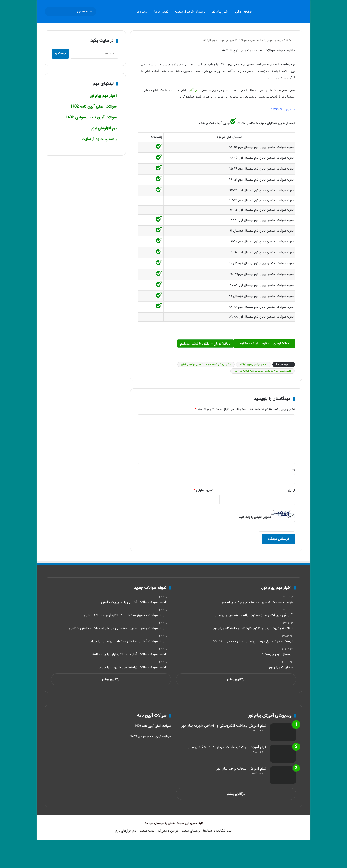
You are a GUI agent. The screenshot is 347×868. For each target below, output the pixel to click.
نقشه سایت (147, 831)
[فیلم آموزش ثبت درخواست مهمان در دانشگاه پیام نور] (283, 754)
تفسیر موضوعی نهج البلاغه (254, 364)
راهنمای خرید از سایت (190, 12)
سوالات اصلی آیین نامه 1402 (93, 107)
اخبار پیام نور (220, 12)
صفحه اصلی (244, 12)
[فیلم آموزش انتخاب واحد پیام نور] (283, 775)
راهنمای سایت (191, 831)
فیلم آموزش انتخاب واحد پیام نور (241, 769)
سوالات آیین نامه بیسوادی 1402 (91, 117)
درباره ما (142, 12)
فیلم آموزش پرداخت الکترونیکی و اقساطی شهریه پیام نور (224, 726)
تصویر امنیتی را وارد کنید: (255, 517)
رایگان (192, 90)
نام (293, 470)
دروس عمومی (274, 40)
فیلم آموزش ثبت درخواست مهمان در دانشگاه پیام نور (226, 747)
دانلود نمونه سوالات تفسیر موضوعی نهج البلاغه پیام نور (263, 371)
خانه (290, 40)
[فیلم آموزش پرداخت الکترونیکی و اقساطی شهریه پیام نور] (283, 732)
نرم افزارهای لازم (126, 831)
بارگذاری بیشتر (236, 680)
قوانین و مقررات (168, 831)
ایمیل (291, 490)
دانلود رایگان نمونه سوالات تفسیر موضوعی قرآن (206, 364)
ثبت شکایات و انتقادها (217, 831)
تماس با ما (161, 12)
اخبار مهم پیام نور (103, 96)
